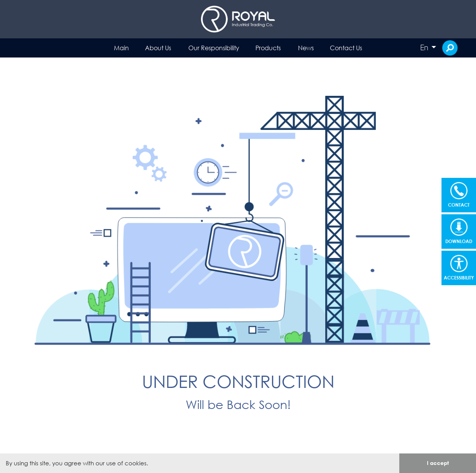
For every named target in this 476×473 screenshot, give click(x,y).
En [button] (425, 48)
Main (121, 48)
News (306, 48)
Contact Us (346, 48)
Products (268, 48)
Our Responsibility (214, 48)
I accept (438, 463)
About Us (158, 48)
